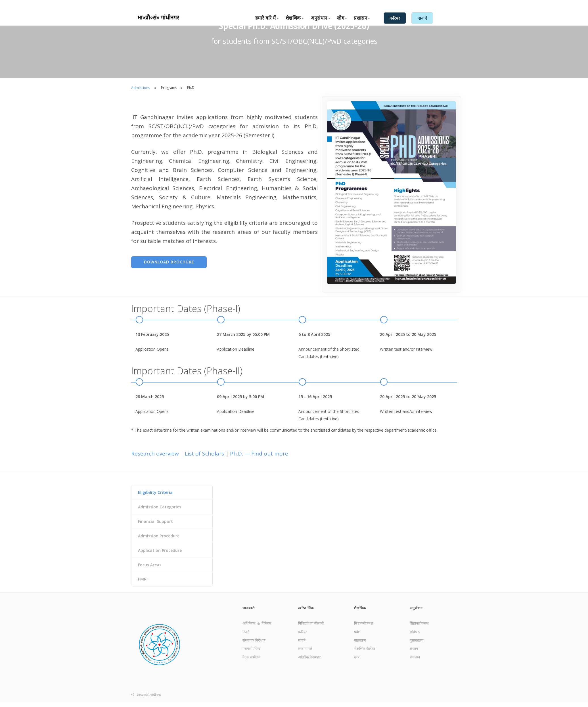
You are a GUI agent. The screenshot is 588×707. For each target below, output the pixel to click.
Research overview (156, 454)
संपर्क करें (355, 5)
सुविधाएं (416, 638)
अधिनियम (250, 628)
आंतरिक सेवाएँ (419, 5)
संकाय (414, 656)
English (389, 5)
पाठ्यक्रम (361, 647)
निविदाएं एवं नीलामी (313, 628)
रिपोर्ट (247, 638)
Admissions (141, 88)
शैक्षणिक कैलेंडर (366, 656)
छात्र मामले (306, 656)
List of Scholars (205, 454)
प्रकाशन (416, 665)
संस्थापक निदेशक (255, 647)
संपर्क (302, 647)
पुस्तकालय (417, 647)
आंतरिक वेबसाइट (311, 665)
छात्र (357, 665)
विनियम (271, 628)
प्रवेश (358, 638)
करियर (303, 638)
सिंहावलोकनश (365, 628)
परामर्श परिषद (253, 656)
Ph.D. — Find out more (259, 454)
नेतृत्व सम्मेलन (252, 665)
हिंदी (402, 5)
